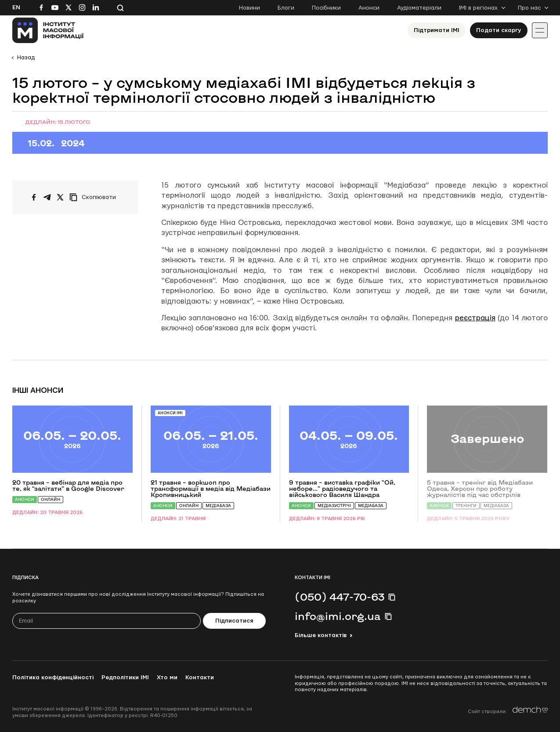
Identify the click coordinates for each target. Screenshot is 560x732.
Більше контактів (321, 635)
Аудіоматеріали (419, 8)
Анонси (369, 8)
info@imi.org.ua (338, 616)
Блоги (286, 8)
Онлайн (51, 499)
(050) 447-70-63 (340, 597)
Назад (26, 58)
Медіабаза (218, 506)
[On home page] (48, 30)
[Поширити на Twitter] (60, 197)
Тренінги (466, 506)
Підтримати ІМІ (437, 30)
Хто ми (167, 678)
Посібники (326, 8)
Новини (249, 8)
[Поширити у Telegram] (47, 197)
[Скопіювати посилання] (95, 197)
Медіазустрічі (334, 506)
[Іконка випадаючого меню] (540, 30)
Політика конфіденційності (53, 678)
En (16, 7)
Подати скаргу (499, 30)
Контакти (200, 678)
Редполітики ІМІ (125, 678)
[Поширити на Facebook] (34, 197)
